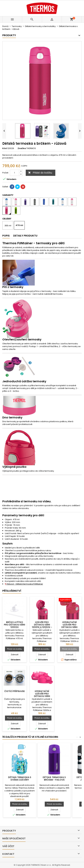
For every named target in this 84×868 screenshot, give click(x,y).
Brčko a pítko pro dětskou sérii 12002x (14, 625)
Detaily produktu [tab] (25, 236)
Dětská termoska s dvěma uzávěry (20, 779)
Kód (5, 148)
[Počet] (14, 173)
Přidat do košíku (40, 173)
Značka (22, 148)
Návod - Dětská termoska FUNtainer (24, 584)
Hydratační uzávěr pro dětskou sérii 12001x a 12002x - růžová (69, 627)
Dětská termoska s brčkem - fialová (54, 779)
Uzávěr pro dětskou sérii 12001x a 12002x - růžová (42, 626)
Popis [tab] (6, 236)
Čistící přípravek (15, 691)
